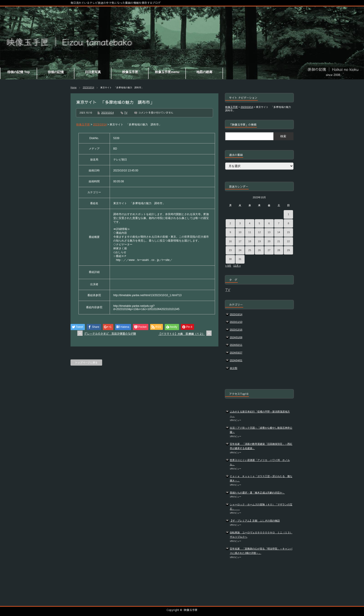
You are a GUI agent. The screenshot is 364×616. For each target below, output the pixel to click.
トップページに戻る (86, 363)
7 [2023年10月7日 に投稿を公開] (279, 223)
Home (74, 88)
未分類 (234, 368)
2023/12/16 (236, 330)
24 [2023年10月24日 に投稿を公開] (240, 250)
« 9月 (228, 266)
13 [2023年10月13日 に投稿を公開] (269, 232)
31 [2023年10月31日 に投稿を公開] (240, 259)
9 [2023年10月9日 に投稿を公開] (230, 232)
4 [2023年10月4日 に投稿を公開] (250, 223)
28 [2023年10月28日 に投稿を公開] (279, 250)
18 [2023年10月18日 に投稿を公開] (250, 241)
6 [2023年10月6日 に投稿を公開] (269, 223)
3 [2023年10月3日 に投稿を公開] (240, 223)
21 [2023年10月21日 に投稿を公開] (279, 241)
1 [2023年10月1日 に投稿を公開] (288, 214)
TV (126, 113)
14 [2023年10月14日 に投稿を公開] (279, 232)
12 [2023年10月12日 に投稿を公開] (259, 232)
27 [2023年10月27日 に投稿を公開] (269, 250)
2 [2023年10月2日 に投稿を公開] (230, 223)
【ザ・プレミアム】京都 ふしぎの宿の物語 (255, 521)
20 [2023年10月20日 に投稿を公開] (269, 241)
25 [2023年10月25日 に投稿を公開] (250, 250)
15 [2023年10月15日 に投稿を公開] (288, 232)
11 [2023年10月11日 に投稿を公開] (250, 232)
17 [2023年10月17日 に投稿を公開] (240, 241)
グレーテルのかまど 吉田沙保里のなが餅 (110, 333)
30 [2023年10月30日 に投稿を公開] (230, 259)
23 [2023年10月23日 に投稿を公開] (230, 250)
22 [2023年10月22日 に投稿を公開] (288, 241)
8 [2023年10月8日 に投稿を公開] (288, 223)
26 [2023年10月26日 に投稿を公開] (259, 250)
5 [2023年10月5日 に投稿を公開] (259, 223)
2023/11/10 (236, 322)
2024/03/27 (236, 353)
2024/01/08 (236, 337)
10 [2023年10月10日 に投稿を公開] (240, 232)
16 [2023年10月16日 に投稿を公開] (230, 241)
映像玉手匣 (191, 610)
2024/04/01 (236, 360)
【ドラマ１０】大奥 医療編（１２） (182, 334)
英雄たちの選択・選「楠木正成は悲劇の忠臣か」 (257, 493)
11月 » (237, 266)
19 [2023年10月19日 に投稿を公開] (259, 241)
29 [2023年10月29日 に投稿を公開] (288, 250)
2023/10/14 (88, 88)
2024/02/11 (236, 345)
